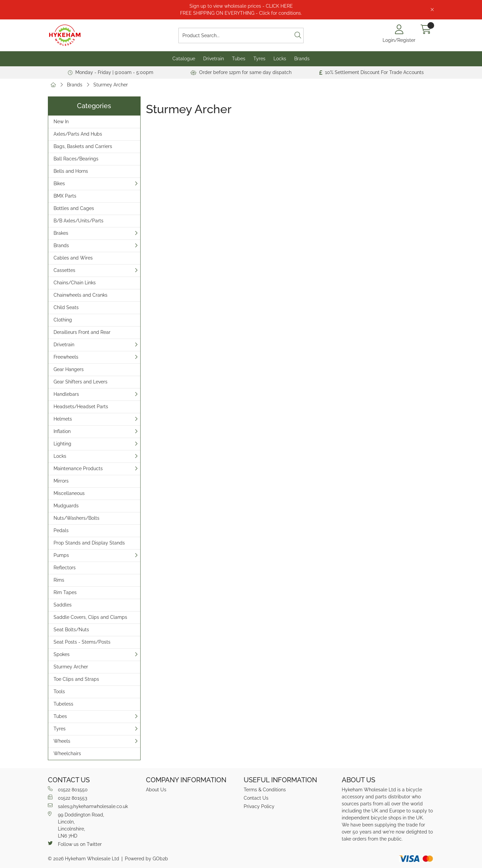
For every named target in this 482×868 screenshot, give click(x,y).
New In (61, 122)
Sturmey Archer (111, 85)
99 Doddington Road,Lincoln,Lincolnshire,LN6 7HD (76, 825)
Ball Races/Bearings (76, 159)
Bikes (59, 184)
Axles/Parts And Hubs (78, 134)
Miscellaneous (69, 493)
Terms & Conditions (265, 790)
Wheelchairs (67, 753)
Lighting (62, 444)
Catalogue (184, 59)
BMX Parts (65, 196)
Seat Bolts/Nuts (71, 630)
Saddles (63, 605)
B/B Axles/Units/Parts (78, 221)
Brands (302, 59)
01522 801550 (68, 789)
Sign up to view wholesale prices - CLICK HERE (241, 6)
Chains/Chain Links (75, 283)
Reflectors (65, 568)
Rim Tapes (65, 592)
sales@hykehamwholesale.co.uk (88, 806)
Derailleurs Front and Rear (82, 332)
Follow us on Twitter (75, 844)
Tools (59, 692)
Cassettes (64, 270)
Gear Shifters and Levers (81, 382)
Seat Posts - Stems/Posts (82, 642)
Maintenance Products (78, 468)
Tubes (239, 59)
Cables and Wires (73, 258)
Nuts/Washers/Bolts (76, 518)
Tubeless (63, 704)
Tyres (259, 59)
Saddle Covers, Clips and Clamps (90, 617)
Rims (59, 580)
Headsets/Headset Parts (81, 407)
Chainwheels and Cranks (81, 295)
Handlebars (66, 394)
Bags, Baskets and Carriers (83, 146)
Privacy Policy (259, 806)
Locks (280, 59)
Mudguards (66, 506)
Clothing (63, 320)
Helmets (63, 419)
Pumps (61, 555)
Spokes (62, 654)
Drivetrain (214, 59)
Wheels (62, 741)
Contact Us (256, 798)
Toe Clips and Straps (76, 679)
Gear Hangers (69, 369)
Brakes (61, 233)
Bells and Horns (71, 171)
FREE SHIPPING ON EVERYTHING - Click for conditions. (241, 13)
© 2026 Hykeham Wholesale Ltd (84, 859)
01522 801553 (67, 798)
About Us (156, 790)
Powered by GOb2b (146, 859)
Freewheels (66, 357)
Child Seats (66, 307)
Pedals (61, 530)
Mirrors (61, 481)
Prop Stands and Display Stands (89, 543)
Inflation (62, 431)
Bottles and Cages (74, 208)
